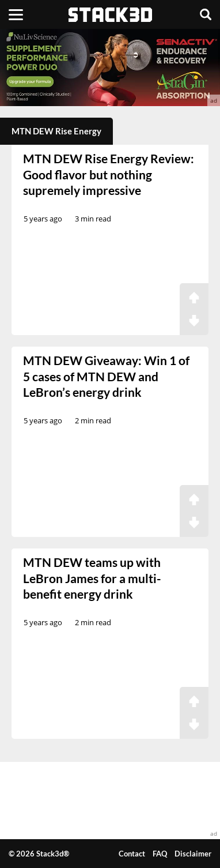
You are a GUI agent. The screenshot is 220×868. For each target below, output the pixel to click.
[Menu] (16, 14)
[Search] (206, 14)
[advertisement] (110, 67)
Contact (132, 854)
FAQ (160, 854)
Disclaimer (193, 854)
